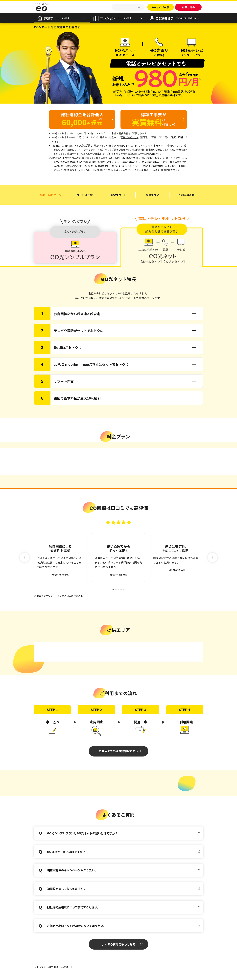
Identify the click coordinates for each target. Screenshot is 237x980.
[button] (213, 562)
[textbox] (128, 7)
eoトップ (39, 976)
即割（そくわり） (129, 137)
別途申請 (67, 145)
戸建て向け (52, 976)
